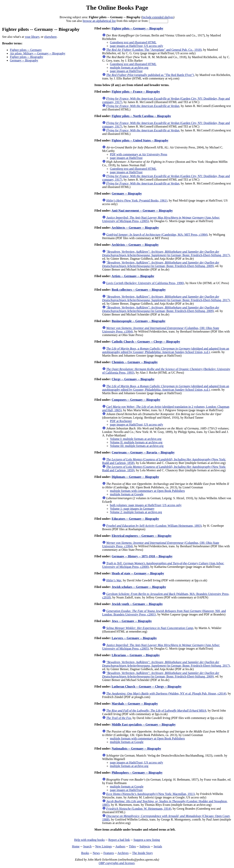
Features (109, 853)
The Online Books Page (117, 8)
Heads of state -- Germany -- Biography (138, 573)
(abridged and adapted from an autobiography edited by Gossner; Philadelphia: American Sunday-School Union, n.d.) (166, 350)
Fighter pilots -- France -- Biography (136, 92)
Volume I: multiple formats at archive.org (136, 439)
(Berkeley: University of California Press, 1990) (145, 283)
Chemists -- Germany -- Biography (135, 362)
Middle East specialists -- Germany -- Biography (144, 724)
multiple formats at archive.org (129, 68)
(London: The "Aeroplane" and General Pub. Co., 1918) (154, 50)
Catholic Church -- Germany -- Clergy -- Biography (146, 342)
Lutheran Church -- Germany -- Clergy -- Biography (146, 687)
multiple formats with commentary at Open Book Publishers (147, 491)
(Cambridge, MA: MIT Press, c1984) (157, 235)
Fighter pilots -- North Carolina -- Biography (141, 116)
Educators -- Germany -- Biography (135, 519)
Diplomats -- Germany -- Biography (135, 477)
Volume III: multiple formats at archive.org (137, 446)
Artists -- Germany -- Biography (133, 276)
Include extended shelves (158, 17)
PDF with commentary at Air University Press (139, 154)
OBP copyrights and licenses (117, 863)
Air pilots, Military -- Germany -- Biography (38, 53)
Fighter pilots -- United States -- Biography (140, 140)
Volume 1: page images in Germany (132, 509)
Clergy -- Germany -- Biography (133, 379)
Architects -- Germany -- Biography (135, 228)
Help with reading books (89, 840)
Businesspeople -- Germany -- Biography (138, 321)
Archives (123, 853)
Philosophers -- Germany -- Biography (137, 773)
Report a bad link (119, 840)
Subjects (145, 846)
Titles (132, 846)
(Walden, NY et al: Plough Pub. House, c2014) (166, 693)
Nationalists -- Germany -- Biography (136, 749)
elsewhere (50, 37)
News (96, 853)
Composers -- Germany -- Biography (136, 400)
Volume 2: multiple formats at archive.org (136, 512)
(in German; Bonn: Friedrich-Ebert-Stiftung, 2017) (166, 253)
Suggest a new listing (147, 840)
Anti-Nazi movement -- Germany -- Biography (142, 211)
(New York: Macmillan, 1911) (151, 794)
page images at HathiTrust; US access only (137, 46)
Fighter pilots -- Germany (26, 50)
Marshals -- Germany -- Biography (135, 704)
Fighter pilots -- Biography (27, 57)
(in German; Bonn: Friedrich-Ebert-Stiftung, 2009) (161, 264)
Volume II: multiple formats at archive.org (136, 442)
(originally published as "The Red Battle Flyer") (150, 75)
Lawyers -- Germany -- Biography (134, 638)
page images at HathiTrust (126, 71)
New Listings (104, 846)
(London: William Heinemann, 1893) (154, 526)
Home (76, 846)
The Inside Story (143, 853)
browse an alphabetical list (99, 21)
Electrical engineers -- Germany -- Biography (142, 536)
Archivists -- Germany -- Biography (135, 245)
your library (32, 37)
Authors (120, 846)
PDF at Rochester (121, 421)
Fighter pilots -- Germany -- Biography (137, 28)
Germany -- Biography (24, 60)
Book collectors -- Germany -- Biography (139, 290)
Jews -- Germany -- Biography (132, 621)
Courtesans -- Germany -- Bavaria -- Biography (143, 452)
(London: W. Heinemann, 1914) (139, 809)
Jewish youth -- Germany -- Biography (137, 604)
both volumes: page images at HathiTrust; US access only (146, 505)
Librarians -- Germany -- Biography (136, 655)
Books (85, 853)
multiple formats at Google (127, 494)
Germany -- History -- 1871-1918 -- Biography (142, 556)
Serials (158, 846)
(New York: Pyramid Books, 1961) (137, 200)
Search (88, 846)
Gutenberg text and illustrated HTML (133, 42)
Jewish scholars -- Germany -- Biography (139, 587)
